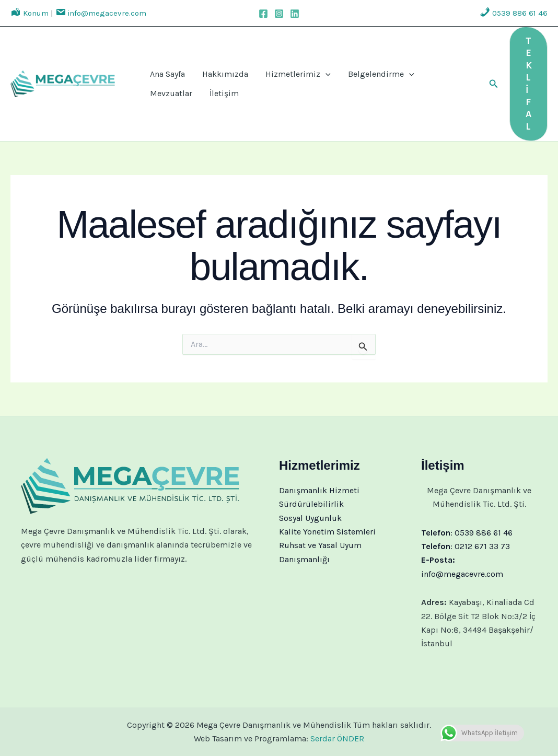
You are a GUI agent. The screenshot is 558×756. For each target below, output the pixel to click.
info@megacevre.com (101, 13)
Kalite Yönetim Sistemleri (327, 532)
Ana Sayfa (164, 71)
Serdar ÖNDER (337, 738)
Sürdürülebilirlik (311, 504)
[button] (494, 84)
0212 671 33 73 (482, 546)
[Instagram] (279, 14)
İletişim (161, 97)
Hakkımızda (215, 71)
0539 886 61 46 (514, 13)
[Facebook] (263, 14)
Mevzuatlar (421, 71)
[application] (308, 71)
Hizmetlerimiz (281, 71)
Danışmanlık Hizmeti (319, 490)
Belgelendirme (357, 71)
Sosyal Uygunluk (310, 518)
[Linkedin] (295, 14)
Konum (30, 13)
